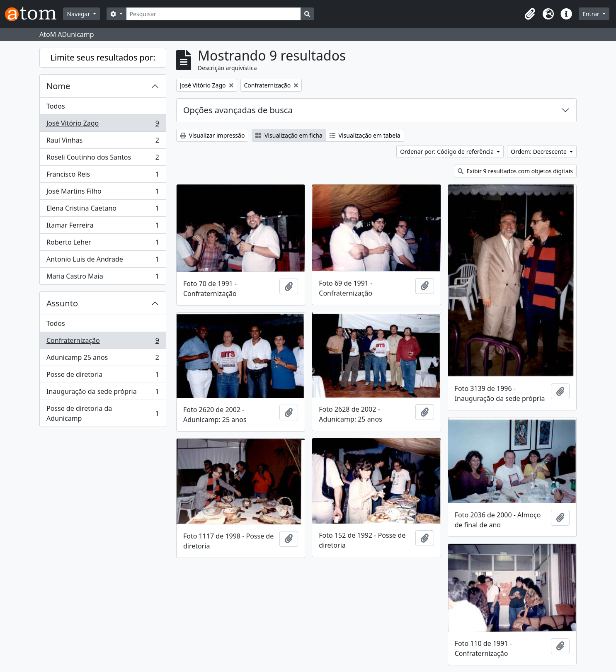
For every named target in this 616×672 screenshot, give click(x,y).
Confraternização (103, 342)
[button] (530, 14)
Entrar (592, 14)
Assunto (62, 303)
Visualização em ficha (289, 135)
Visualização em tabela (365, 135)
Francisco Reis (103, 176)
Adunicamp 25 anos (103, 359)
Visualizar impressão (212, 135)
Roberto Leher (103, 244)
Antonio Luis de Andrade (103, 261)
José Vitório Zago (103, 125)
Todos (56, 106)
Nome (58, 86)
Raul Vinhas (103, 142)
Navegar (79, 14)
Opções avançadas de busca (238, 110)
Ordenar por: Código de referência (448, 152)
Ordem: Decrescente (539, 152)
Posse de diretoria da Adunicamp (103, 413)
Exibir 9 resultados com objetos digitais (515, 171)
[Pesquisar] (214, 14)
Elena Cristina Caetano (103, 210)
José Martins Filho (103, 193)
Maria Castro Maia (103, 278)
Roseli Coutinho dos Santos (103, 159)
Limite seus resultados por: (103, 57)
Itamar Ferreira (103, 227)
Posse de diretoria (103, 376)
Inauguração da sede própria (103, 393)
